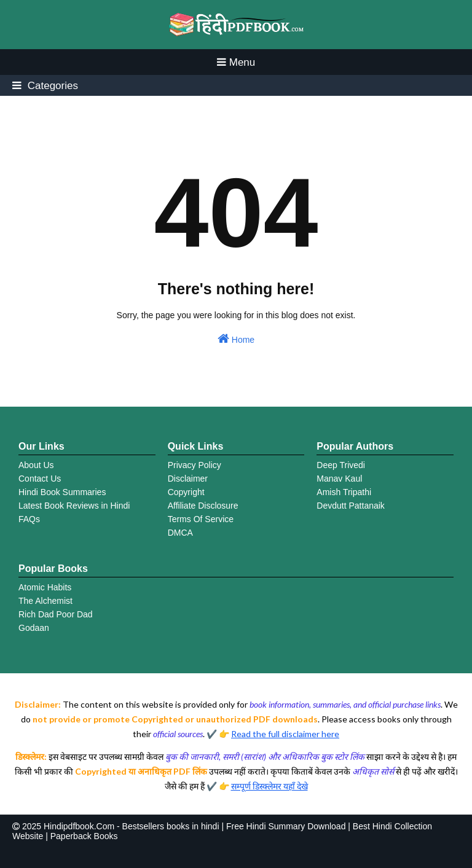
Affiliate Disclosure (203, 506)
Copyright (186, 492)
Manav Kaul (339, 479)
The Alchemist (45, 601)
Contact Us (40, 479)
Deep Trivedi (341, 465)
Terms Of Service (201, 519)
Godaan (34, 628)
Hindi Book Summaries (62, 492)
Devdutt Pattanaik (351, 506)
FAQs (29, 519)
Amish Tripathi (344, 492)
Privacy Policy (195, 465)
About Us (36, 465)
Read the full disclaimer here (285, 734)
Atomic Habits (45, 587)
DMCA (180, 533)
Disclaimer (188, 479)
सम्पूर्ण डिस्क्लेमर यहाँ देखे (269, 786)
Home (236, 338)
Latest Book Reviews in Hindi (74, 506)
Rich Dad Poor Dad (56, 614)
